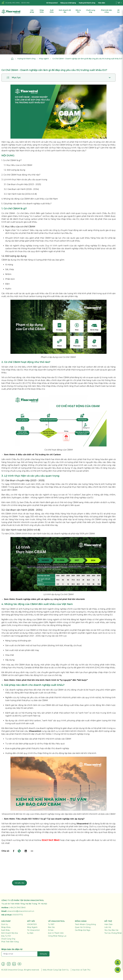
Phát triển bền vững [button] (106, 11)
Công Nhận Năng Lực (57, 938)
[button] (118, 962)
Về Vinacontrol (52, 3)
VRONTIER (32, 927)
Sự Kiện (30, 935)
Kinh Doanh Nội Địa (9, 935)
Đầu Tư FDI (6, 938)
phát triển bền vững (78, 829)
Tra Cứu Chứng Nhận (113, 935)
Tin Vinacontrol (33, 932)
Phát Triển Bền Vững (10, 944)
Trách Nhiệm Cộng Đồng (85, 927)
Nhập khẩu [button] (42, 11)
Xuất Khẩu (6, 932)
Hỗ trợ (118, 11)
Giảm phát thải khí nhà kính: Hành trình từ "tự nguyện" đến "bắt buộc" (52, 682)
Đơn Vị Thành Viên (56, 935)
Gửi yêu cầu (20, 885)
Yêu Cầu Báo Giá (111, 932)
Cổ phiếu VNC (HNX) (12, 3)
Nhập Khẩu (6, 929)
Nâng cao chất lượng (68, 3)
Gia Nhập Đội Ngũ (83, 932)
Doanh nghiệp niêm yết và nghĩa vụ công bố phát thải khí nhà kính (50, 601)
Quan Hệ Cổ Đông (83, 929)
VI (119, 3)
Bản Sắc (51, 929)
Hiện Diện (108, 927)
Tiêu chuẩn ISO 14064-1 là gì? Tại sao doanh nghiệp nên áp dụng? (50, 821)
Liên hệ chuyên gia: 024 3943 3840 (30, 876)
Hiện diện (102, 3)
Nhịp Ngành (32, 929)
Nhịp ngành (42, 60)
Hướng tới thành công (87, 3)
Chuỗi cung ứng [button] (91, 11)
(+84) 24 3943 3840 (17, 910)
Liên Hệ (108, 929)
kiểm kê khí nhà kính (30, 144)
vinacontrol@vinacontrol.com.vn (21, 913)
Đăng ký (43, 956)
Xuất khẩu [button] (52, 11)
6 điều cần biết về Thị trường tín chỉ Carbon (38, 457)
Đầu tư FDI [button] (78, 11)
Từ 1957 (51, 927)
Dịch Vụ (5, 927)
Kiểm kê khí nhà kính (75, 733)
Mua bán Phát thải (36, 251)
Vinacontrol (35, 733)
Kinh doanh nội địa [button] (65, 11)
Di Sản (51, 932)
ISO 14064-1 (47, 736)
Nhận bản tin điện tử (12, 951)
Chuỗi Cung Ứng (8, 941)
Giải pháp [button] (32, 11)
